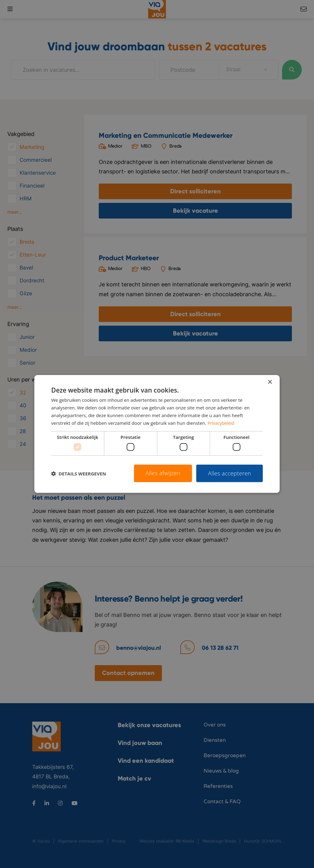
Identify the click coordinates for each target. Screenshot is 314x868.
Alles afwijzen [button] (163, 473)
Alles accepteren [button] (230, 473)
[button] (79, 473)
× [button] (270, 382)
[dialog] (157, 434)
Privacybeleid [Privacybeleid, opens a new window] (222, 423)
